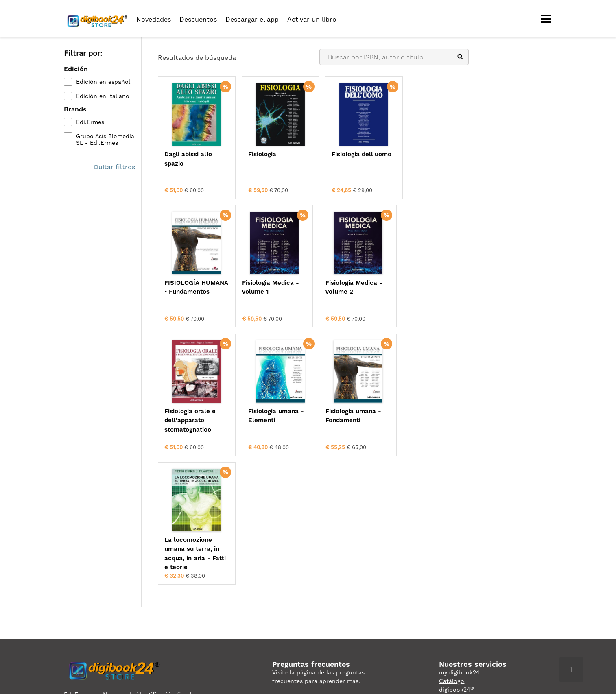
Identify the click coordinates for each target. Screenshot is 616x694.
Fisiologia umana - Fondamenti (192, 415)
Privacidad (79, 582)
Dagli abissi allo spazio (188, 159)
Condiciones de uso (127, 582)
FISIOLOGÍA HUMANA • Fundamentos (422, 163)
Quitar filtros (114, 167)
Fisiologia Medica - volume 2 (272, 287)
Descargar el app (252, 19)
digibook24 (457, 560)
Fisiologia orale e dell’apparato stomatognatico (349, 291)
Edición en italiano (103, 96)
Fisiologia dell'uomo (353, 154)
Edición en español (103, 82)
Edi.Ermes (90, 122)
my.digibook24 (459, 543)
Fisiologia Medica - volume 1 (193, 287)
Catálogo (452, 552)
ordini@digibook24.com (306, 586)
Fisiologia (258, 154)
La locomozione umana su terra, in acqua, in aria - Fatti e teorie (271, 424)
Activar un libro (312, 19)
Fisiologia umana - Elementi (430, 287)
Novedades (154, 19)
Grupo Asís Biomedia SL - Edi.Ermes (105, 140)
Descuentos (198, 19)
